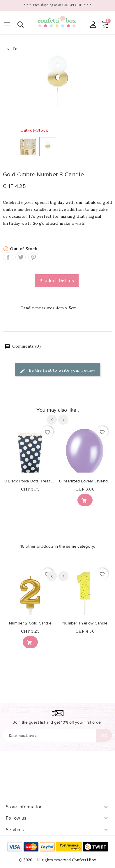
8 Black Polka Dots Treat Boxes (30, 481)
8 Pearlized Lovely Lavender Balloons (85, 481)
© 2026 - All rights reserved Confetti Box (57, 860)
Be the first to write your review (57, 371)
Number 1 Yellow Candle (85, 623)
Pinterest (33, 257)
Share (8, 257)
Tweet (21, 257)
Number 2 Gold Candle (30, 623)
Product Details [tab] (57, 280)
